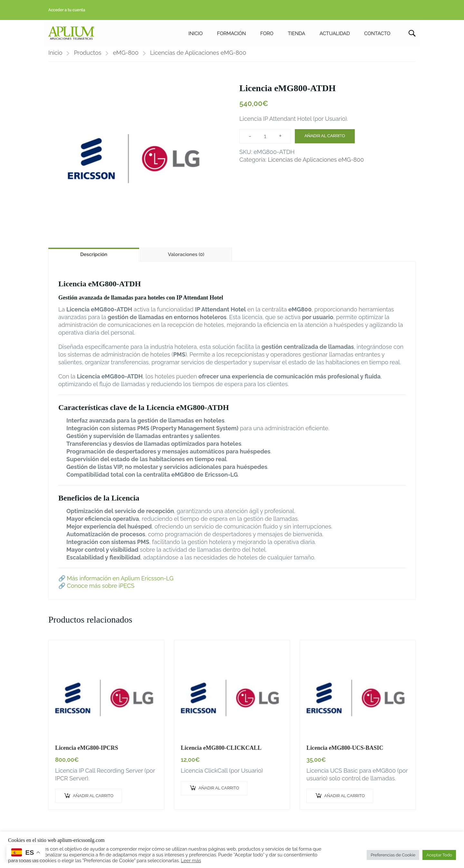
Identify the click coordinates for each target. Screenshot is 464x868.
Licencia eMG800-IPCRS (87, 752)
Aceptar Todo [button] (439, 855)
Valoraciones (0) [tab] (186, 258)
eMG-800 (126, 57)
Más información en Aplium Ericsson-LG (120, 582)
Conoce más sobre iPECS (101, 590)
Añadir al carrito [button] (93, 800)
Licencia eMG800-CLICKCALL (221, 752)
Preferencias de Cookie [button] (393, 855)
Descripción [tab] (94, 258)
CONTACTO (377, 34)
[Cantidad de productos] (265, 140)
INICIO (196, 34)
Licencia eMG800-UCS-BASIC (345, 752)
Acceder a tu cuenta (67, 10)
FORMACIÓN (231, 34)
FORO (267, 34)
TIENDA (296, 34)
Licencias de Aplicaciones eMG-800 (198, 57)
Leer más (191, 860)
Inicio (55, 57)
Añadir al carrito (325, 140)
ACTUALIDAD (335, 34)
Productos (87, 57)
